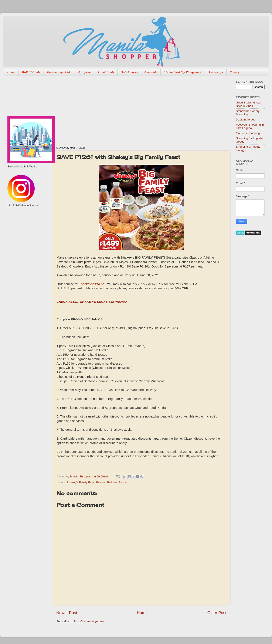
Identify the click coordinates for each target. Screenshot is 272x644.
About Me (151, 72)
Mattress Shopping (248, 133)
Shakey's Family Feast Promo (86, 482)
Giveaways (216, 72)
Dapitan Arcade (246, 120)
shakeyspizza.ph (93, 284)
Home (11, 72)
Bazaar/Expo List (58, 72)
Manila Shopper (81, 476)
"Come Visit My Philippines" (183, 72)
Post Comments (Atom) (89, 621)
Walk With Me (31, 72)
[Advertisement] (94, 109)
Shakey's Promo (117, 482)
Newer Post (67, 613)
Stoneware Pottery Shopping (248, 113)
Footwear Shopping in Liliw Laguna (250, 126)
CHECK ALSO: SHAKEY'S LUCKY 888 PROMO (92, 302)
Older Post (217, 613)
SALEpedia (84, 72)
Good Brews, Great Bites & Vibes (248, 104)
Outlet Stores (129, 72)
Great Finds (106, 72)
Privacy (235, 72)
